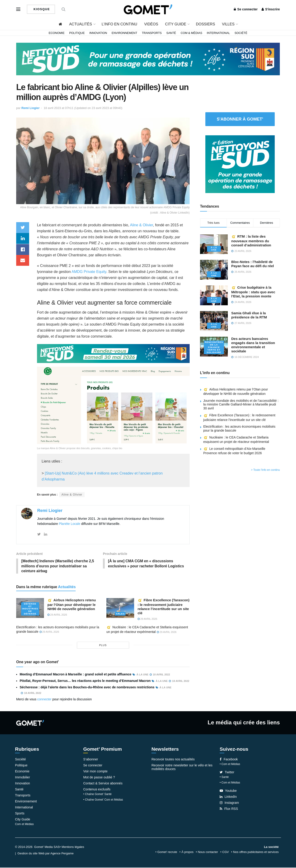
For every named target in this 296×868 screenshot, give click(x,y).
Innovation (98, 33)
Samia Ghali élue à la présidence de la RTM (249, 315)
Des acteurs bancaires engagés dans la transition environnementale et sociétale (253, 345)
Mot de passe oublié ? (99, 778)
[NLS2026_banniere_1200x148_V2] (148, 59)
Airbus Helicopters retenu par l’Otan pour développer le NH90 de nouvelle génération (72, 605)
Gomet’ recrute (167, 852)
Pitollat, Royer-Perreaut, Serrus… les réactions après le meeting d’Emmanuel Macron (85, 681)
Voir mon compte (95, 772)
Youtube (228, 791)
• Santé (224, 777)
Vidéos (151, 24)
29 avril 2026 (57, 615)
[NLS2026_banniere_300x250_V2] (240, 164)
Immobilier (23, 778)
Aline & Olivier (142, 225)
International (218, 33)
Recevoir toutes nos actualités (173, 760)
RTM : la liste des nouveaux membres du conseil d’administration (251, 241)
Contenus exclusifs (97, 790)
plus (103, 646)
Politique (77, 33)
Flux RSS (229, 809)
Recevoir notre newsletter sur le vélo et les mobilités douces (182, 768)
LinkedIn (228, 797)
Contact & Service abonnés (103, 784)
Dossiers (205, 24)
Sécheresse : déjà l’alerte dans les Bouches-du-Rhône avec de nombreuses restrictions (87, 688)
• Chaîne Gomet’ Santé (97, 795)
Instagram (229, 803)
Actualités (81, 24)
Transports (152, 33)
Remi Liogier (30, 108)
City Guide (176, 24)
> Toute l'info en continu (265, 470)
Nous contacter (208, 852)
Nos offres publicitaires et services (256, 852)
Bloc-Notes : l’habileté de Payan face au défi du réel (253, 264)
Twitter (227, 773)
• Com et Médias (230, 765)
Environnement (125, 33)
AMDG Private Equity (89, 272)
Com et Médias (24, 825)
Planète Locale (69, 524)
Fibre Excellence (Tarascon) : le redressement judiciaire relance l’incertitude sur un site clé (163, 607)
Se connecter (246, 9)
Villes (228, 24)
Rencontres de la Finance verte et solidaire (214, 347)
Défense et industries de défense (30, 609)
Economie (57, 33)
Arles (120, 614)
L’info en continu (120, 24)
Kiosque (41, 9)
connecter (44, 700)
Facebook (229, 760)
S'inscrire (271, 9)
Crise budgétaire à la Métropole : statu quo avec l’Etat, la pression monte (253, 292)
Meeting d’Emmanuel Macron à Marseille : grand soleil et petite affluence (76, 675)
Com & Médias (191, 33)
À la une (214, 249)
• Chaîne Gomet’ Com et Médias (103, 800)
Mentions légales (73, 847)
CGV (225, 852)
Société (241, 33)
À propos (188, 852)
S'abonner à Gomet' (240, 119)
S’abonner (91, 760)
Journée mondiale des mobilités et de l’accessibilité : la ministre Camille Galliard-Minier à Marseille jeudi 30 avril (241, 405)
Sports (20, 814)
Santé (171, 33)
